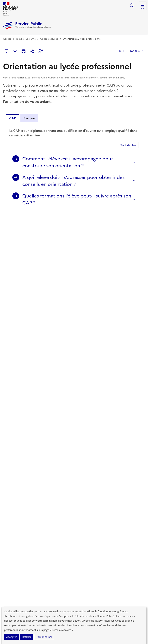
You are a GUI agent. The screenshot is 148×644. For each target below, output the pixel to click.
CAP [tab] (13, 118)
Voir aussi (15, 346)
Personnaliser (44, 637)
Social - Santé (11, 491)
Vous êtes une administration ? (121, 506)
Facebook (113, 440)
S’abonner (14, 439)
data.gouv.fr (69, 585)
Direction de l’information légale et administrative (61, 572)
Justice (43, 485)
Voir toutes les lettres (42, 448)
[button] (40, 51)
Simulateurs (82, 491)
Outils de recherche (86, 504)
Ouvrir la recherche (132, 5)
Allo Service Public (86, 510)
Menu (143, 9)
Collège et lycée (49, 39)
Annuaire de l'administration (91, 516)
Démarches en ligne (86, 475)
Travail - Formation (13, 498)
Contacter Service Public (126, 520)
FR (131, 51)
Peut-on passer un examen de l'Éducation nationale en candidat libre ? (62, 325)
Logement (9, 504)
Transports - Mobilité (15, 510)
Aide (114, 498)
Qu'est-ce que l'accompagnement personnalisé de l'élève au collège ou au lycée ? (70, 319)
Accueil (7, 39)
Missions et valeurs (122, 491)
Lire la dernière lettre (15, 448)
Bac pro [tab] (29, 118)
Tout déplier (128, 145)
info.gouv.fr (45, 585)
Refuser (27, 637)
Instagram (113, 450)
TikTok (124, 440)
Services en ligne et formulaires (36, 288)
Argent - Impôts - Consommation (48, 477)
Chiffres (116, 475)
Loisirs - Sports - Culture (52, 498)
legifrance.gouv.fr (17, 585)
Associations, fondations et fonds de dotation (54, 506)
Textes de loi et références (31, 275)
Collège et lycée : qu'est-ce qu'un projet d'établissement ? (53, 331)
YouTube (124, 450)
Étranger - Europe (49, 491)
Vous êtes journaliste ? (124, 514)
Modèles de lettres (86, 498)
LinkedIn (135, 440)
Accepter (11, 637)
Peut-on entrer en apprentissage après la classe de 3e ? (50, 312)
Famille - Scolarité (26, 39)
